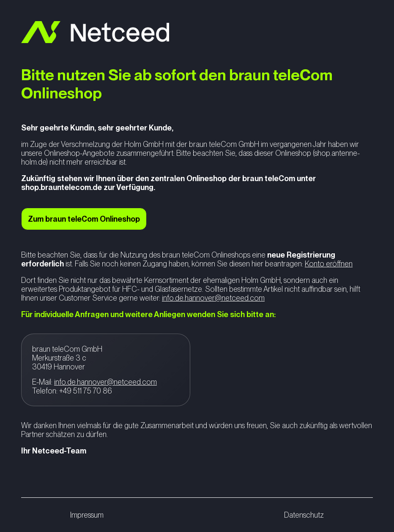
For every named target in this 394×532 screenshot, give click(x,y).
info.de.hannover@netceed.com (213, 298)
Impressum (87, 515)
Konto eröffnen (329, 264)
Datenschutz (304, 515)
